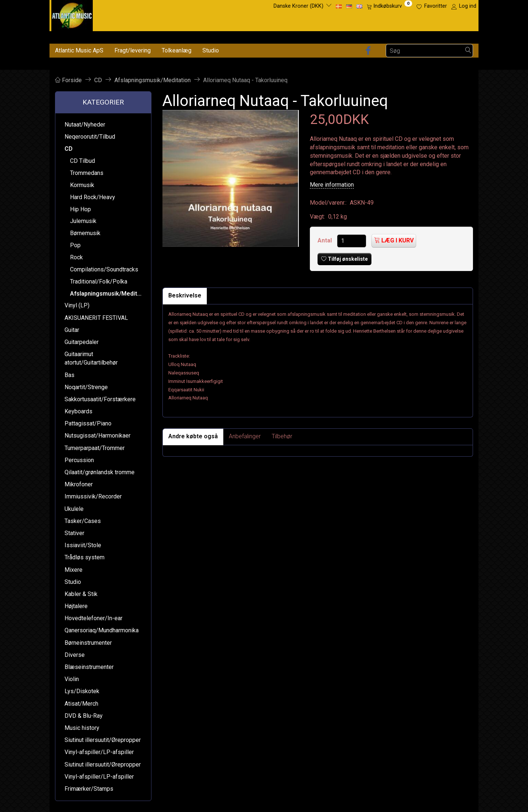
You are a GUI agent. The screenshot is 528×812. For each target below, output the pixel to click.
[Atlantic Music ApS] (72, 14)
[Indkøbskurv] (389, 6)
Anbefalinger (245, 436)
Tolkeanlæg (177, 50)
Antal (325, 240)
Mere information (332, 185)
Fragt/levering (133, 50)
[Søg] (468, 51)
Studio (211, 50)
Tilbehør (282, 436)
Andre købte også (193, 436)
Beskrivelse (185, 295)
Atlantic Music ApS (79, 50)
